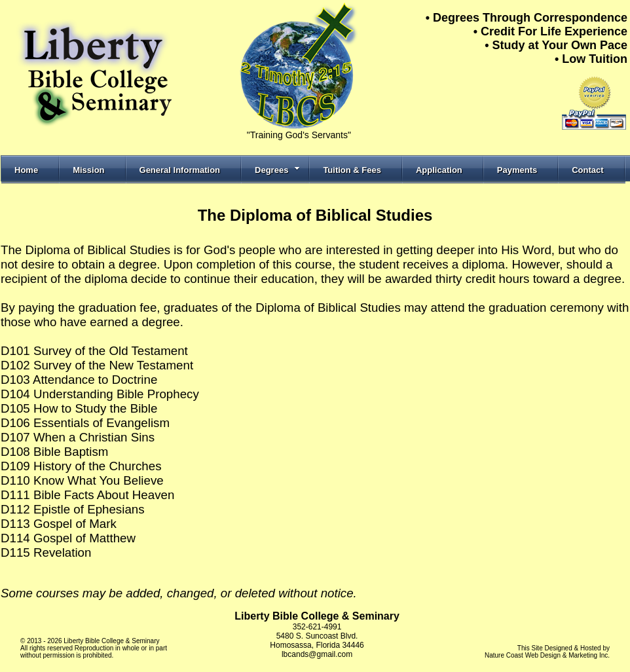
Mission (88, 170)
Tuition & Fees (352, 170)
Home (26, 170)
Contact (587, 170)
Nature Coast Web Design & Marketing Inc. (547, 655)
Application (439, 170)
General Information (180, 170)
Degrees (277, 170)
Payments (517, 170)
